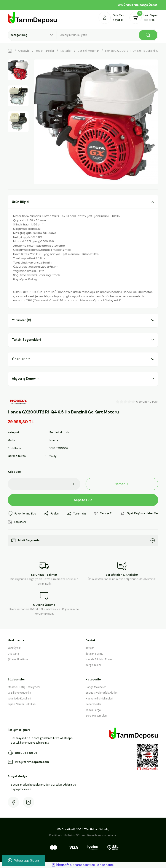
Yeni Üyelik (14, 648)
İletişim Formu (94, 654)
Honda (54, 440)
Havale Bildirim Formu (99, 659)
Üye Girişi (14, 654)
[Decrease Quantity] (12, 484)
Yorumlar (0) (21, 320)
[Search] (108, 35)
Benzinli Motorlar (60, 432)
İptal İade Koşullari (19, 699)
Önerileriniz (21, 359)
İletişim (90, 648)
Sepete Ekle (83, 500)
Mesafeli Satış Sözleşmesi (24, 687)
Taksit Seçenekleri (26, 340)
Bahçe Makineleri (96, 687)
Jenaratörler (93, 704)
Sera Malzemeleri (96, 716)
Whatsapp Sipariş (24, 860)
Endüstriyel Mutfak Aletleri (102, 693)
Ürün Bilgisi (21, 202)
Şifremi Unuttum (18, 659)
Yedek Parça (93, 710)
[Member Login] (111, 18)
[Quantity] (44, 484)
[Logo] (32, 18)
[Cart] (144, 18)
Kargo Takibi (93, 665)
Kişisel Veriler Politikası (22, 704)
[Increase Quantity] (77, 484)
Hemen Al (122, 484)
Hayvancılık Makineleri (99, 699)
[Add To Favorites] (22, 514)
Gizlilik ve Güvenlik (19, 693)
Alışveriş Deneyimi (26, 379)
